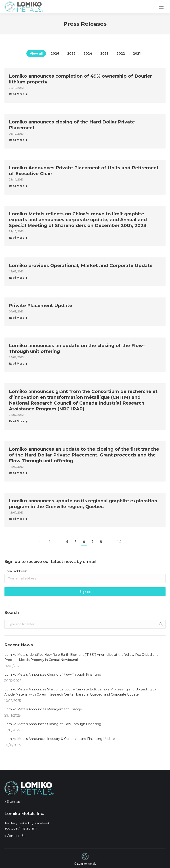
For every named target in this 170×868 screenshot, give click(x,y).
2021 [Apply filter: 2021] (137, 53)
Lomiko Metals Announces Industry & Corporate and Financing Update (60, 739)
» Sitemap (12, 802)
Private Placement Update (41, 306)
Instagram (29, 828)
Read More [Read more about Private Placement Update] (18, 318)
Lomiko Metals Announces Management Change (43, 709)
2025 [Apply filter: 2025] (71, 53)
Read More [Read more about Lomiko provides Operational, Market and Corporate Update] (18, 278)
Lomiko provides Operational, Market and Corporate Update (81, 265)
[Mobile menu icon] (161, 7)
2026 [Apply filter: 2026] (55, 53)
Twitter (10, 823)
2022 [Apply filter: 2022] (121, 53)
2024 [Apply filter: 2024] (88, 53)
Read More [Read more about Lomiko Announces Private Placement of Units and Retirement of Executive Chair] (18, 186)
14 (119, 542)
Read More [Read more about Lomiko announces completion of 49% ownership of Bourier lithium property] (18, 94)
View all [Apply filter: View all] (36, 53)
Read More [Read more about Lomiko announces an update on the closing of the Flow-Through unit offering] (18, 364)
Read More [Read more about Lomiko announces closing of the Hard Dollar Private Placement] (18, 140)
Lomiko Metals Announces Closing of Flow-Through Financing (53, 675)
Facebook (42, 823)
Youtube (11, 828)
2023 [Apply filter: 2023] (104, 53)
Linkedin (25, 823)
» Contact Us (14, 836)
